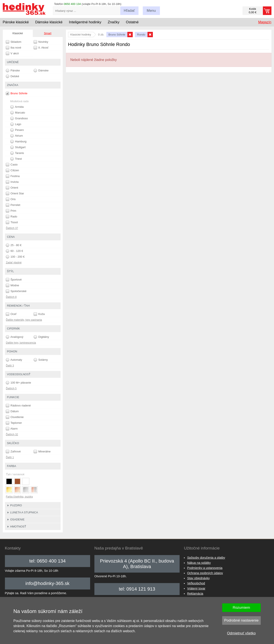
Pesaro (17, 130)
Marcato (18, 113)
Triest (16, 159)
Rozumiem (241, 608)
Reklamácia (195, 594)
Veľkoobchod (196, 583)
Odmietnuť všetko (241, 633)
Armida (17, 107)
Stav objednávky (198, 578)
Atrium (17, 136)
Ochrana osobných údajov (205, 573)
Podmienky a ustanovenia (205, 568)
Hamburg (18, 142)
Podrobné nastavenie (241, 620)
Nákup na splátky (199, 563)
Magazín (265, 22)
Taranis (17, 153)
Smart (48, 33)
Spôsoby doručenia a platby (206, 558)
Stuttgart (18, 147)
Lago (16, 124)
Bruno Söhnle (17, 93)
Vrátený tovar (196, 588)
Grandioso (19, 118)
